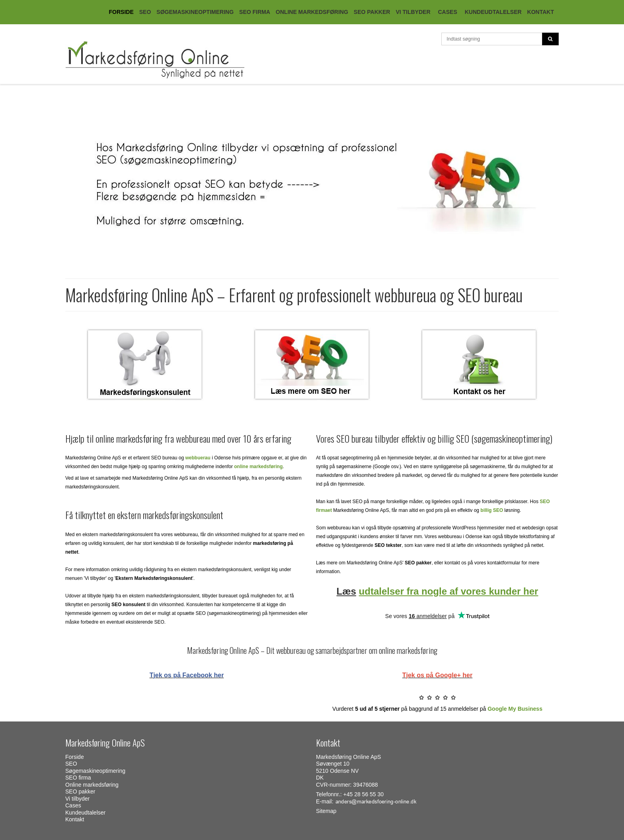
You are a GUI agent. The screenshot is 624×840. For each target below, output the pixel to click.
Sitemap (326, 811)
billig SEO (492, 510)
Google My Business (515, 709)
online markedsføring (258, 467)
